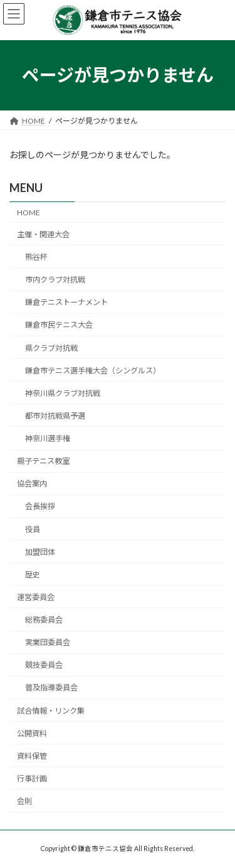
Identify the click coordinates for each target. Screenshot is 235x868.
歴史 (33, 575)
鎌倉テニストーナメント (66, 302)
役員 (33, 529)
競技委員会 (44, 665)
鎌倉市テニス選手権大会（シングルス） (93, 370)
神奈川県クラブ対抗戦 (63, 393)
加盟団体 (40, 551)
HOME (29, 212)
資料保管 (32, 756)
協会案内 (32, 484)
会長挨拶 (40, 506)
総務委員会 (44, 620)
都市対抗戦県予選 (55, 416)
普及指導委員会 (51, 688)
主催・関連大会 (43, 234)
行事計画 (32, 779)
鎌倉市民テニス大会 (59, 325)
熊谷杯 (36, 257)
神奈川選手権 (48, 438)
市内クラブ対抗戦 (55, 280)
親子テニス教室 (43, 461)
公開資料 (32, 733)
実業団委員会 (48, 642)
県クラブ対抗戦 (51, 347)
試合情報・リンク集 (51, 710)
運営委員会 (36, 597)
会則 (24, 801)
